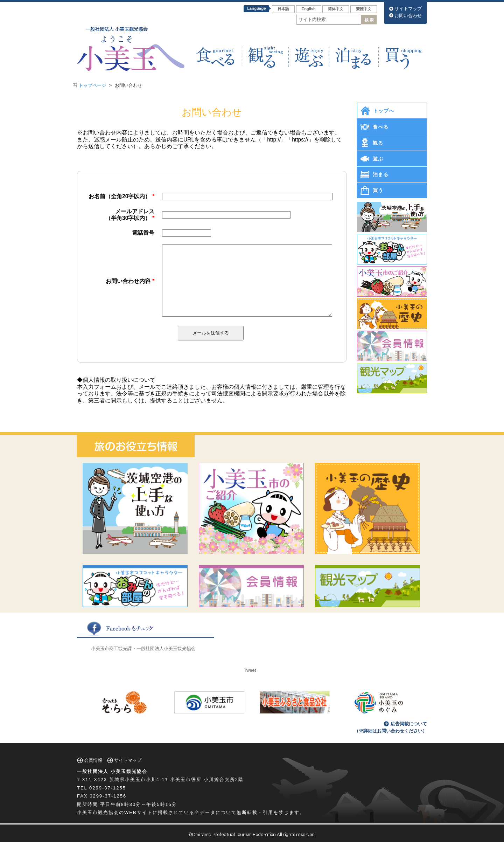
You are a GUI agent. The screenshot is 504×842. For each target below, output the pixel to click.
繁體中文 (364, 9)
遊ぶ (378, 159)
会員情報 (93, 760)
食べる (381, 127)
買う (378, 190)
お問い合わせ (408, 16)
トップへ (384, 111)
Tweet (250, 670)
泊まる (381, 174)
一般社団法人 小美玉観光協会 (112, 771)
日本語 (283, 9)
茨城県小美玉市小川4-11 (139, 779)
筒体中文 (336, 9)
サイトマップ (408, 9)
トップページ (92, 85)
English (309, 9)
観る (378, 143)
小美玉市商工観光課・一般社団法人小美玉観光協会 (143, 648)
